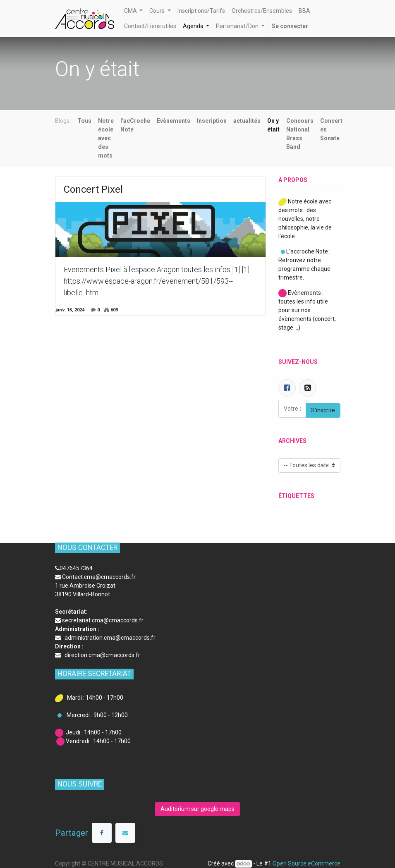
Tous (84, 121)
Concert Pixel (93, 189)
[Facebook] (287, 388)
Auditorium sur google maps (197, 809)
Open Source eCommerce (306, 863)
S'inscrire (323, 410)
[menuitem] (201, 11)
